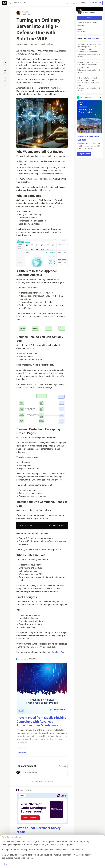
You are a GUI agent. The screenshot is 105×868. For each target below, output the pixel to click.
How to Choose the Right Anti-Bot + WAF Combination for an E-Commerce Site (89, 67)
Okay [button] (6, 864)
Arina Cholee (26, 12)
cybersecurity (34, 44)
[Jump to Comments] (5, 71)
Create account (95, 3)
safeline (50, 44)
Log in (83, 3)
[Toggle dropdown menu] (66, 659)
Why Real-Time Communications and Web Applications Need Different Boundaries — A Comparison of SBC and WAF (89, 51)
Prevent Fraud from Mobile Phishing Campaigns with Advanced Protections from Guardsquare (41, 721)
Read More (22, 753)
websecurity (22, 44)
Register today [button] (84, 154)
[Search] (11, 3)
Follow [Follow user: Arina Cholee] (90, 18)
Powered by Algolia (71, 3)
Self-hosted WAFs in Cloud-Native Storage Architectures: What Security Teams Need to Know (89, 84)
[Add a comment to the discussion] (44, 774)
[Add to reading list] (5, 79)
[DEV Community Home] (4, 3)
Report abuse (49, 781)
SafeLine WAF (58, 652)
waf (43, 44)
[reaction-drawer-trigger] (5, 63)
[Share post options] (5, 94)
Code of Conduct (36, 781)
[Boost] (5, 86)
